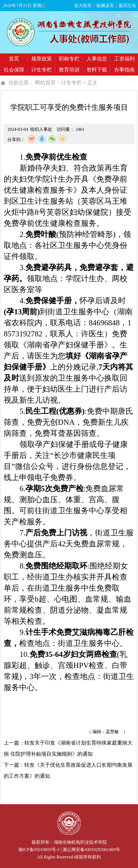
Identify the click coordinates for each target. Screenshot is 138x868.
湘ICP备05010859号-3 (39, 850)
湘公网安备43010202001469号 (91, 850)
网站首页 (45, 83)
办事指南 (124, 70)
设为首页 (83, 6)
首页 (14, 59)
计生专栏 (42, 70)
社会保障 (14, 70)
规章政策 (42, 59)
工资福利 (124, 59)
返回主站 (127, 6)
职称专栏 (69, 59)
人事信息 (97, 59)
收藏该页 (105, 6)
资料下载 (97, 70)
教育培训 (69, 70)
